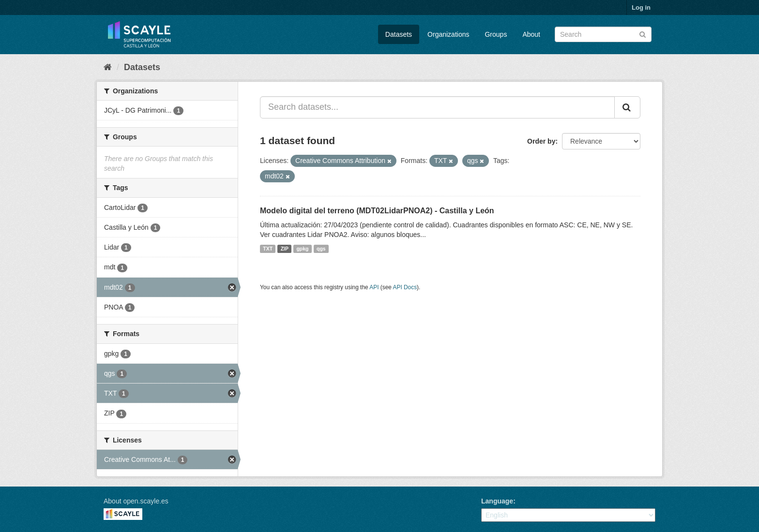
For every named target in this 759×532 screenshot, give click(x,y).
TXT (268, 249)
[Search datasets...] (437, 107)
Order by (541, 141)
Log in (641, 7)
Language (497, 501)
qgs (321, 249)
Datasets (399, 34)
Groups (496, 34)
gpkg (302, 249)
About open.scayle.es (136, 501)
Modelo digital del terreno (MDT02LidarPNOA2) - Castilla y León (377, 211)
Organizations (448, 34)
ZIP (285, 249)
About (531, 34)
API (374, 287)
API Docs (405, 287)
